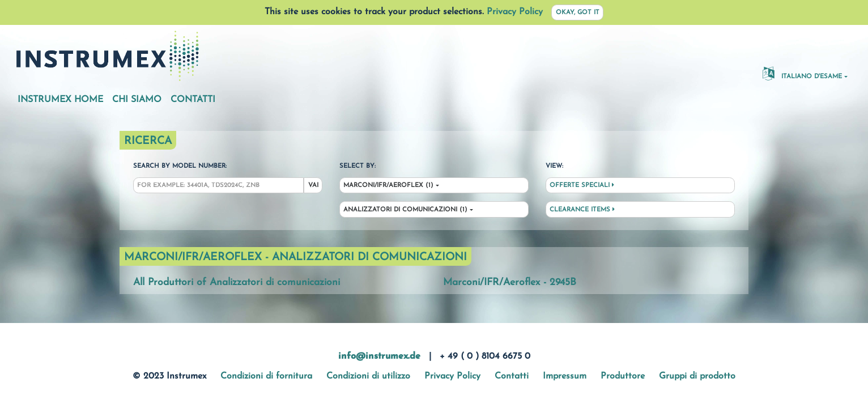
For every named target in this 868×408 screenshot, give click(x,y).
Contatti (193, 100)
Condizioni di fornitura (266, 376)
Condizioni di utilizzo (368, 376)
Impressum (565, 376)
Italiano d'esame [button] (802, 73)
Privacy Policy (515, 12)
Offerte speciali (582, 185)
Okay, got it (578, 13)
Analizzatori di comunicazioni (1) (405, 210)
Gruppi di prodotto (697, 376)
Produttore (623, 376)
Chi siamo (137, 100)
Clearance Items (582, 210)
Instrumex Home (60, 100)
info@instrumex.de (379, 356)
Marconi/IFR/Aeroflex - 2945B (510, 282)
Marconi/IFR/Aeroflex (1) (388, 186)
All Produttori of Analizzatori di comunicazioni (237, 282)
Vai (313, 186)
